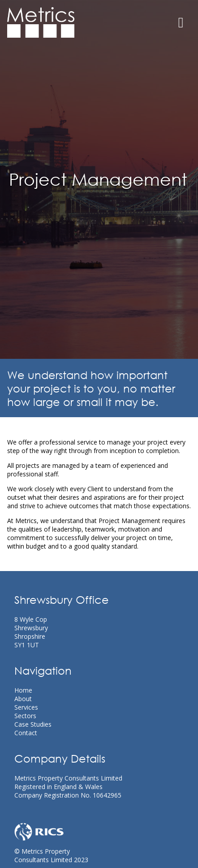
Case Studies (33, 724)
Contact (26, 733)
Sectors (25, 716)
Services (26, 707)
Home (23, 690)
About (23, 699)
